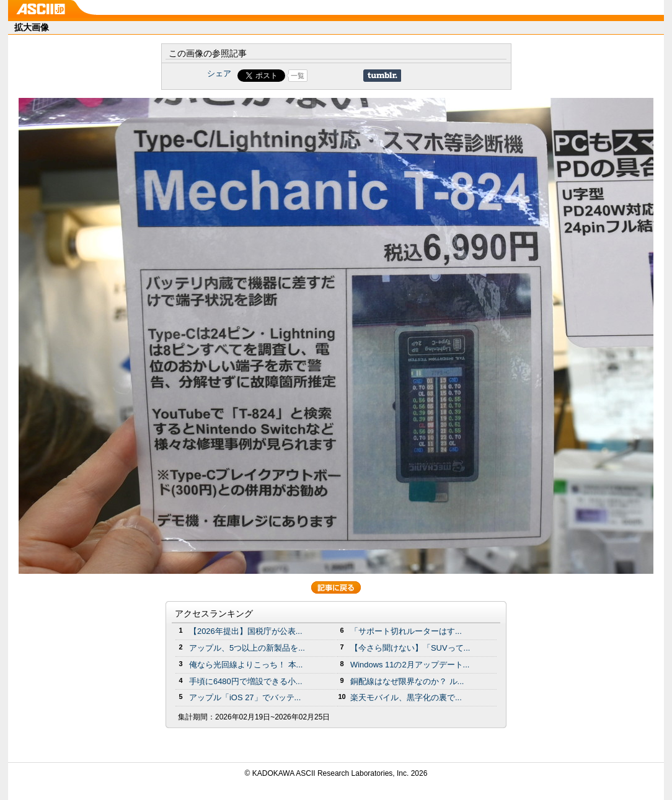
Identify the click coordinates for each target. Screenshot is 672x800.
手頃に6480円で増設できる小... (246, 681)
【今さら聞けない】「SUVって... (410, 648)
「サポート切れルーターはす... (406, 631)
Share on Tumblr (382, 76)
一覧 (298, 76)
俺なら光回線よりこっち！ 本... (246, 665)
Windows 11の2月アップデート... (410, 665)
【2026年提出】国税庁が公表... (246, 631)
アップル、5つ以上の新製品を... (247, 648)
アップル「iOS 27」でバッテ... (245, 697)
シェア (219, 73)
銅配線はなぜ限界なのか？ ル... (407, 681)
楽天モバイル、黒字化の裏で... (406, 697)
